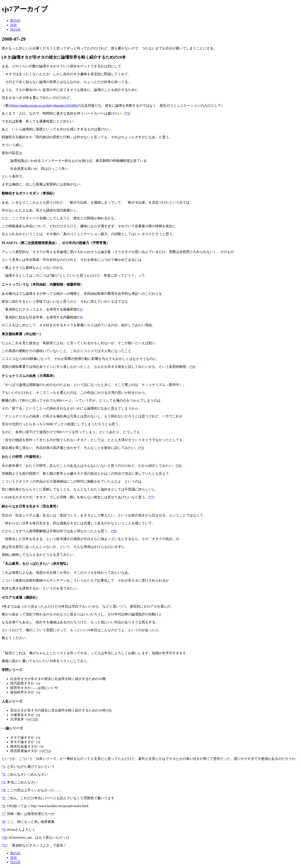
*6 (179, 466)
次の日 (15, 29)
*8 (114, 531)
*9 (109, 710)
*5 (141, 448)
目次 (14, 25)
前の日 (15, 21)
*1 (127, 113)
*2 (80, 309)
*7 (151, 497)
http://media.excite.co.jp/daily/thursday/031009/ (45, 106)
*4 (192, 367)
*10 (34, 719)
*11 (47, 751)
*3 (80, 317)
